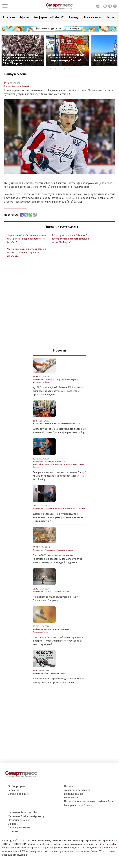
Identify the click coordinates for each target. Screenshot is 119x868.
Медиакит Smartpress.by (22, 828)
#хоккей (25, 102)
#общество (38, 396)
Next (115, 49)
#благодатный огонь (71, 440)
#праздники (78, 481)
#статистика (79, 525)
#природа (49, 646)
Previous (4, 49)
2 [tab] (56, 69)
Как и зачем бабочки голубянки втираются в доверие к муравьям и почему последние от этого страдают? (58, 657)
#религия (49, 440)
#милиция (49, 478)
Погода (74, 17)
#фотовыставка (62, 646)
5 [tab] (70, 69)
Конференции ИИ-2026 (49, 17)
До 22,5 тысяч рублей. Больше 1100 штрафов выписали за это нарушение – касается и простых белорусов (58, 407)
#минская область (41, 648)
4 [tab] (66, 69)
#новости (16, 102)
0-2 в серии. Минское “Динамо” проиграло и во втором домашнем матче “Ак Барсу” (71, 255)
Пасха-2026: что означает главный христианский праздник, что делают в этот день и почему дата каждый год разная (57, 575)
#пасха (57, 440)
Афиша (24, 17)
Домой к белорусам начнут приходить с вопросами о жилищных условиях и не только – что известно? (59, 534)
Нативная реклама (19, 836)
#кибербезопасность (43, 481)
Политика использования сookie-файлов (89, 817)
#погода (48, 608)
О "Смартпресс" (17, 802)
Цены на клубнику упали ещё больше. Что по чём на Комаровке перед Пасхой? (66, 57)
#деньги (68, 481)
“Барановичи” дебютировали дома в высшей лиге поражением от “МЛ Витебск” (26, 255)
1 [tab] (52, 69)
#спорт (7, 102)
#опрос (68, 525)
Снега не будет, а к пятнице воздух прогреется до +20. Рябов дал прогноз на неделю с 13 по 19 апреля (23, 59)
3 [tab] (61, 69)
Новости (9, 17)
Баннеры (13, 839)
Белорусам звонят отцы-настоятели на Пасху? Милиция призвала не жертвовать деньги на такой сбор (59, 492)
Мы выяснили (93, 17)
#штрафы (60, 396)
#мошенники (60, 478)
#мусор (74, 396)
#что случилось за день (55, 690)
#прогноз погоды (61, 608)
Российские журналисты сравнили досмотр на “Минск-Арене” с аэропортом (26, 269)
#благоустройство (42, 399)
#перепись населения (54, 525)
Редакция (13, 805)
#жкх (67, 396)
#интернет (58, 481)
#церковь (61, 567)
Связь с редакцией (19, 809)
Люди (110, 17)
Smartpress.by (108, 860)
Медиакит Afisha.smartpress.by (26, 832)
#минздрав (49, 396)
